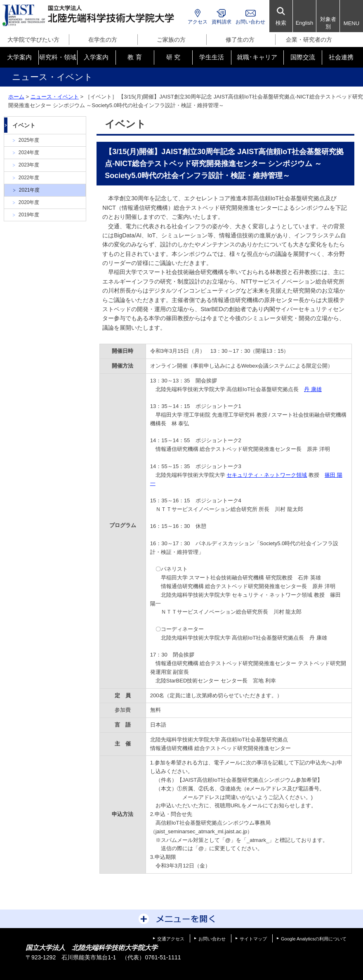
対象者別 (328, 23)
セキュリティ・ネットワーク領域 (267, 475)
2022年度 (29, 178)
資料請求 (222, 22)
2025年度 (29, 140)
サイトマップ (253, 939)
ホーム (16, 97)
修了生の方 (240, 40)
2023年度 (29, 165)
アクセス (198, 22)
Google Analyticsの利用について (314, 939)
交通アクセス (171, 939)
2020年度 (29, 202)
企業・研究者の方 (309, 40)
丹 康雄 (313, 389)
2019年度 (29, 215)
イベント (24, 125)
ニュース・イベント (55, 97)
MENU (351, 23)
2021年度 (29, 190)
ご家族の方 (171, 40)
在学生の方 (103, 40)
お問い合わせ (250, 22)
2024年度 (29, 152)
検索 (281, 23)
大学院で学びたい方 (33, 40)
